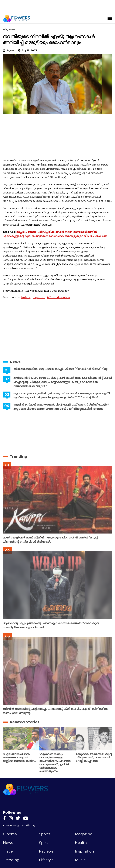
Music (80, 860)
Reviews (46, 851)
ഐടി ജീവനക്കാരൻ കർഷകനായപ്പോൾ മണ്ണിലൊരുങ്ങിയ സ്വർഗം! (20, 758)
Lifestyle (46, 860)
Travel (8, 851)
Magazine (9, 29)
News (15, 362)
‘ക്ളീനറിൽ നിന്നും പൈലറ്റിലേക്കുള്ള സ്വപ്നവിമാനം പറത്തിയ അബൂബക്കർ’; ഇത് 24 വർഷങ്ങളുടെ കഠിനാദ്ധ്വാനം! (55, 763)
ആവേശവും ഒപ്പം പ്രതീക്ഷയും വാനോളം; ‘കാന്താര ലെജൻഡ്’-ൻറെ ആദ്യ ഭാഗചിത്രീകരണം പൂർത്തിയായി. (51, 626)
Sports (45, 834)
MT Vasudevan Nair (59, 297)
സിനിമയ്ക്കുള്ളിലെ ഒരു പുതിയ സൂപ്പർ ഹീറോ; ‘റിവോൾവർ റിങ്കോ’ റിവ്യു (61, 369)
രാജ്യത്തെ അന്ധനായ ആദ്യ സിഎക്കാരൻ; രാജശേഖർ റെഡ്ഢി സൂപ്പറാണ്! (94, 758)
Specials (46, 843)
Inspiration (84, 851)
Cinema (10, 834)
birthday (26, 297)
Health (81, 843)
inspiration (39, 297)
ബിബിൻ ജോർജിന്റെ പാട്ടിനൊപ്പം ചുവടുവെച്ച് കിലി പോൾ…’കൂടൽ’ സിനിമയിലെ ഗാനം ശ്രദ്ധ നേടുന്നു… (56, 711)
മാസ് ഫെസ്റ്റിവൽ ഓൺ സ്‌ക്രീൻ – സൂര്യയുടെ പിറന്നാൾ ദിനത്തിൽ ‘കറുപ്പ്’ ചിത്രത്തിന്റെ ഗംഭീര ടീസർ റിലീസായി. (51, 540)
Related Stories (25, 722)
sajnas (10, 50)
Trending (18, 456)
